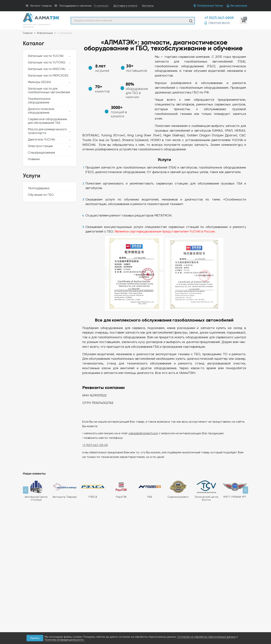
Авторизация (239, 6)
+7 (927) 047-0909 (219, 18)
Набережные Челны (210, 6)
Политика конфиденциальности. (64, 640)
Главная (28, 33)
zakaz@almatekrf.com (141, 426)
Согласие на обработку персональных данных (206, 637)
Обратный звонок (219, 23)
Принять (35, 638)
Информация (45, 33)
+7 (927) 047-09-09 (93, 438)
